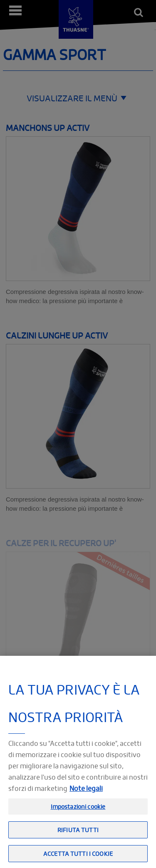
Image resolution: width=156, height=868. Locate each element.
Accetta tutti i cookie (78, 859)
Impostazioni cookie (78, 812)
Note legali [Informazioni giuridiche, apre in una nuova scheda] (86, 793)
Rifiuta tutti (78, 835)
